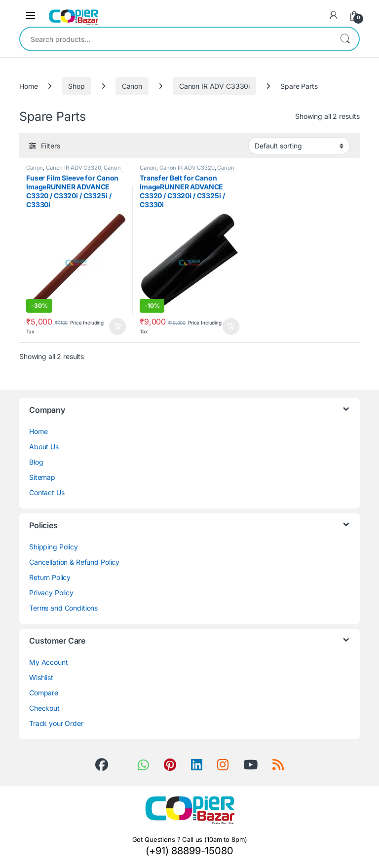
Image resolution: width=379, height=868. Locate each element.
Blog (36, 462)
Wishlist (41, 677)
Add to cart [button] (117, 326)
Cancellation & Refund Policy (74, 562)
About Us (44, 447)
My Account (49, 662)
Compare (44, 693)
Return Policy (50, 577)
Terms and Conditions (63, 608)
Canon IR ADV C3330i (214, 86)
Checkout (44, 708)
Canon (132, 86)
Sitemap (42, 477)
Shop (76, 86)
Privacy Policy (51, 593)
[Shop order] (299, 145)
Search (345, 39)
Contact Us (47, 492)
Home (28, 86)
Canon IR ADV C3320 (73, 168)
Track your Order (56, 723)
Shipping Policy (54, 547)
